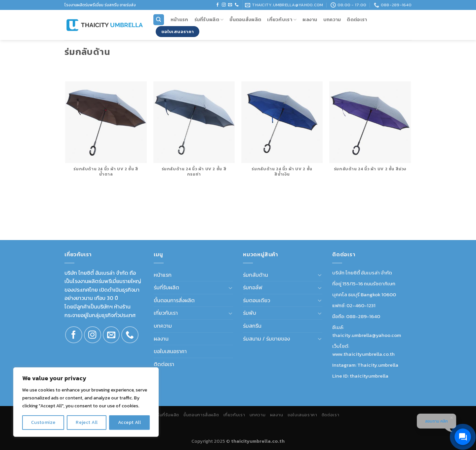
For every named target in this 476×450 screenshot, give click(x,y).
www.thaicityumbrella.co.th (363, 354)
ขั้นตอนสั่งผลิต (245, 20)
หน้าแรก (179, 20)
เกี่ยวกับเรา (282, 20)
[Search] (159, 20)
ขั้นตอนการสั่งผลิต (174, 300)
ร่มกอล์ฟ (253, 287)
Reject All (87, 422)
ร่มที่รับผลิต (209, 20)
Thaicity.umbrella (378, 365)
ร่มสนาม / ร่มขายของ (266, 339)
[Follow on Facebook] (218, 5)
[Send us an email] (230, 5)
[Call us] (237, 5)
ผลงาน (310, 20)
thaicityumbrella (369, 376)
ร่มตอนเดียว (257, 300)
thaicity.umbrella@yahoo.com (367, 335)
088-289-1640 (363, 316)
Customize (43, 422)
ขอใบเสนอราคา (170, 351)
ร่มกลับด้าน (256, 275)
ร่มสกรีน (252, 326)
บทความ (332, 20)
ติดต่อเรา (357, 20)
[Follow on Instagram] (224, 5)
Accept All (129, 422)
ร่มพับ (250, 313)
